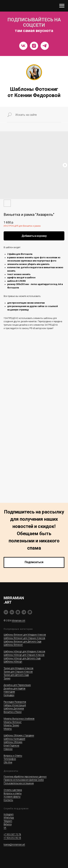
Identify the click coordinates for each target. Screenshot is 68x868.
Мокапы (8, 729)
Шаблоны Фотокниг (13, 645)
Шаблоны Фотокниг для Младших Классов (25, 635)
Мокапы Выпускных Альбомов (19, 719)
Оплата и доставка (13, 790)
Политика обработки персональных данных (25, 777)
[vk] (6, 612)
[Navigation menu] (62, 6)
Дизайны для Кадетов (15, 688)
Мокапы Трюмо (11, 725)
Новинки (8, 749)
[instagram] (18, 612)
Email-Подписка (11, 746)
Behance (8, 824)
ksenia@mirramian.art (14, 845)
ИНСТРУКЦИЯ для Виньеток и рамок (22, 226)
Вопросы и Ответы (13, 756)
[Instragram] (34, 46)
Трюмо (7, 678)
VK (5, 828)
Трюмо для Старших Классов (18, 672)
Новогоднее (9, 692)
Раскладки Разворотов (15, 702)
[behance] (12, 612)
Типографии (10, 759)
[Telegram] (45, 46)
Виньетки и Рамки (13, 712)
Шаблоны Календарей (14, 739)
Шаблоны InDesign (13, 662)
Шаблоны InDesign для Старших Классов (24, 655)
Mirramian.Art (18, 621)
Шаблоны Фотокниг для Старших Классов (24, 638)
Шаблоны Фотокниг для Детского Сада (22, 642)
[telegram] (24, 612)
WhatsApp (9, 818)
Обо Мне (8, 762)
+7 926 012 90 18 (12, 838)
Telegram (8, 821)
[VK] (23, 46)
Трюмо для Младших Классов (18, 668)
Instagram (9, 814)
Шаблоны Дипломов (14, 709)
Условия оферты (12, 797)
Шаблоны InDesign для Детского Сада (22, 658)
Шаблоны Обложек (13, 742)
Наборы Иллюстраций (15, 705)
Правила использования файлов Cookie (24, 780)
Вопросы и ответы (13, 793)
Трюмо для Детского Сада (16, 675)
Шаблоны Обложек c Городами (19, 735)
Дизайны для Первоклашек (17, 685)
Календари (9, 695)
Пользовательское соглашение (19, 783)
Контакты (8, 800)
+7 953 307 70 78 (12, 834)
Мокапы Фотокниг (13, 722)
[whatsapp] (30, 612)
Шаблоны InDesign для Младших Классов (24, 651)
